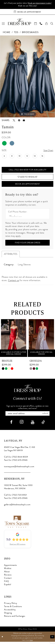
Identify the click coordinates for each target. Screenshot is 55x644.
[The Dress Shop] (27, 390)
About (7, 574)
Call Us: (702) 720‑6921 (15, 497)
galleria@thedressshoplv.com (17, 507)
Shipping (8, 615)
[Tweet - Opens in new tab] (14, 121)
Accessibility (10, 612)
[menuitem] (3, 24)
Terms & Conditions (13, 608)
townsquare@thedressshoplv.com (19, 469)
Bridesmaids (30, 33)
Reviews (8, 577)
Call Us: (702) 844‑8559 (16, 459)
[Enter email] (27, 415)
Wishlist (8, 571)
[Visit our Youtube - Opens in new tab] (33, 424)
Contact (8, 580)
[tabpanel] (27, 77)
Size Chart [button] (48, 151)
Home (7, 33)
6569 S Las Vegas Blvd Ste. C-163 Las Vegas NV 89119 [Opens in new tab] (20, 451)
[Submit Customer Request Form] (27, 244)
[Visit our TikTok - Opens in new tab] (43, 424)
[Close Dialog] (2, 639)
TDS (16, 33)
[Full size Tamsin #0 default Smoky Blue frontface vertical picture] (27, 77)
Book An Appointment (28, 185)
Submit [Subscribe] (46, 415)
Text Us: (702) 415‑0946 (16, 462)
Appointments (10, 567)
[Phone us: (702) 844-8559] (41, 24)
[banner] (20, 22)
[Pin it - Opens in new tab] (19, 121)
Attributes (11, 256)
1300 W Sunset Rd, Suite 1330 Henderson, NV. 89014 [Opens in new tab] (18, 489)
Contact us (14, 282)
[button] (3, 24)
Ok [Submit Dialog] (52, 639)
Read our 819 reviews (18, 546)
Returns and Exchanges (15, 618)
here (31, 642)
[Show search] (52, 24)
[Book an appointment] (27, 12)
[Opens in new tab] (17, 523)
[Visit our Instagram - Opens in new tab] (22, 424)
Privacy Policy (11, 605)
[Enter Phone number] (26, 218)
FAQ (6, 583)
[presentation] (14, 340)
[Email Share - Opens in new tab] (24, 121)
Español (8, 587)
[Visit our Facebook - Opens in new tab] (11, 424)
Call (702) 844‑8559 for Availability (27, 170)
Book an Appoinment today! (41, 3)
